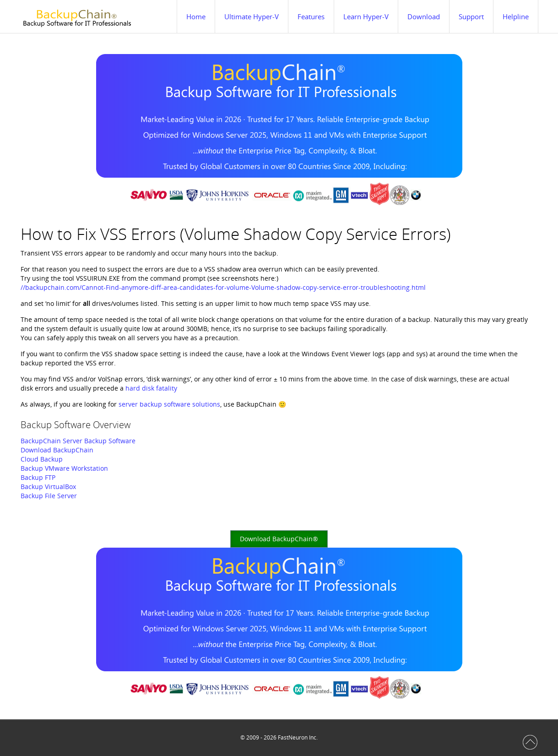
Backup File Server (49, 496)
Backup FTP (38, 477)
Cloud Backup (42, 459)
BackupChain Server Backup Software (78, 441)
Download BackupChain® (279, 539)
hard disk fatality (151, 388)
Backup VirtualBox (48, 487)
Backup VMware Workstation (64, 468)
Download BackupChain (57, 450)
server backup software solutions (169, 404)
